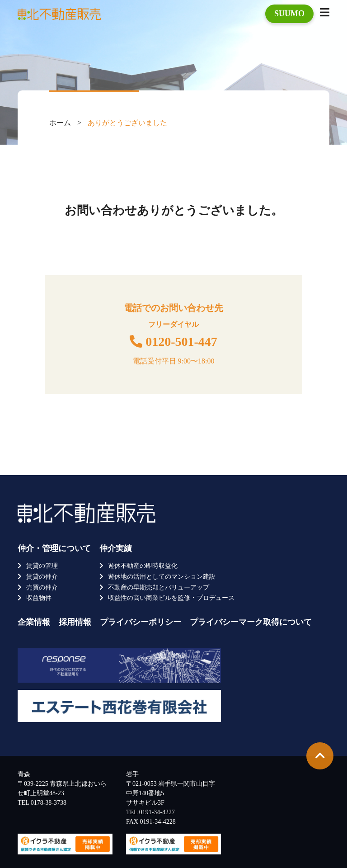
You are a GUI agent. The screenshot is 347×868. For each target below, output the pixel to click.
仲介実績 (116, 548)
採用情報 (75, 622)
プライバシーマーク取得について (251, 622)
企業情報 (34, 622)
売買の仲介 (42, 587)
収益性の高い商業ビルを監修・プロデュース (171, 598)
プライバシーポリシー (141, 622)
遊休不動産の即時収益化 (143, 566)
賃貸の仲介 (42, 577)
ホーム (60, 123)
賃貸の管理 (42, 566)
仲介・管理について (54, 548)
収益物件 (39, 598)
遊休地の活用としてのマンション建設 (162, 577)
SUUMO (289, 14)
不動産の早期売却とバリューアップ (159, 587)
